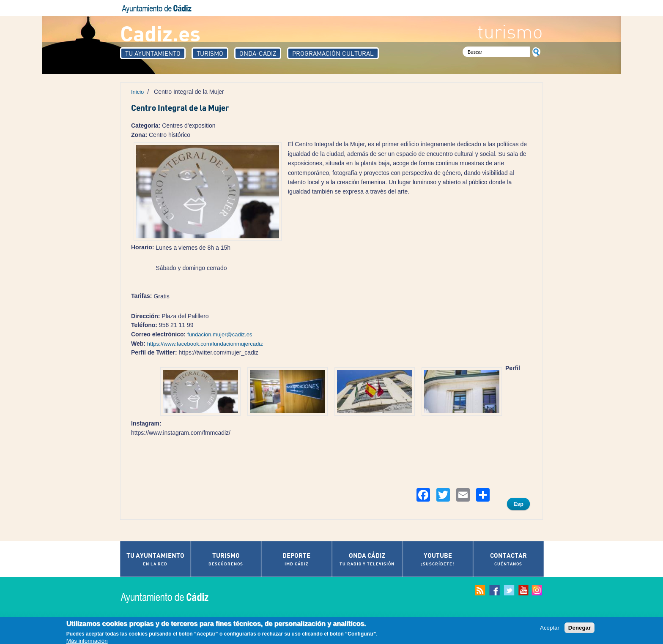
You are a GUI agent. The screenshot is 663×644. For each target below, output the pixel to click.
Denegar (579, 628)
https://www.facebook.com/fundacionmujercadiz (205, 344)
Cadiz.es (160, 33)
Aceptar (550, 628)
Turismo (210, 53)
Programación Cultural (333, 53)
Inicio (137, 92)
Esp (518, 504)
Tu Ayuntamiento (153, 53)
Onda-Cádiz (258, 53)
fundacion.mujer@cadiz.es (220, 334)
